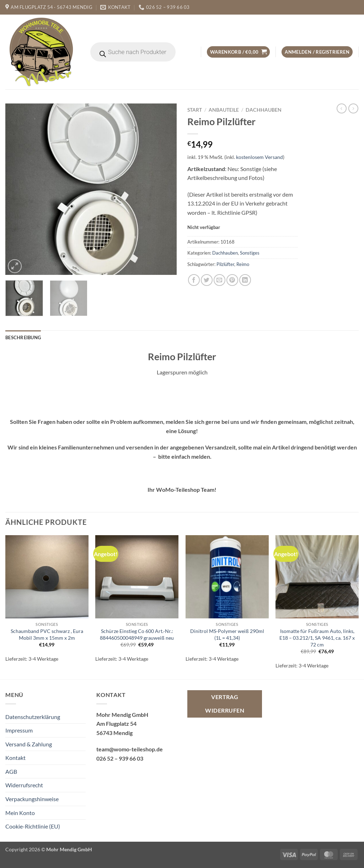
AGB (11, 771)
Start (195, 110)
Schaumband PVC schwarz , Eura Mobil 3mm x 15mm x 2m (47, 634)
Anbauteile (224, 110)
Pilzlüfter (225, 264)
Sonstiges (250, 253)
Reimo (243, 264)
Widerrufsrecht (24, 785)
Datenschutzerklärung (33, 717)
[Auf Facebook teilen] (194, 280)
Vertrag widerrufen (225, 704)
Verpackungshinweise (32, 799)
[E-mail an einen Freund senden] (220, 280)
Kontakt (15, 758)
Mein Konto (20, 813)
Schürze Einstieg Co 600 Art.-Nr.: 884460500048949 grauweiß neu (137, 634)
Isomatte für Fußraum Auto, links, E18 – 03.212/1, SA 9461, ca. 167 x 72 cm (317, 638)
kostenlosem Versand (259, 157)
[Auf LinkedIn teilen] (245, 280)
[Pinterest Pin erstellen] (232, 280)
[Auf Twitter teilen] (207, 280)
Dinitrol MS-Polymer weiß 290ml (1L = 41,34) (227, 634)
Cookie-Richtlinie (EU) (33, 826)
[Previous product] (353, 108)
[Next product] (342, 108)
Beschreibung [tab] (23, 337)
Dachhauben (264, 110)
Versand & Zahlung (29, 744)
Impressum (19, 730)
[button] (238, 52)
